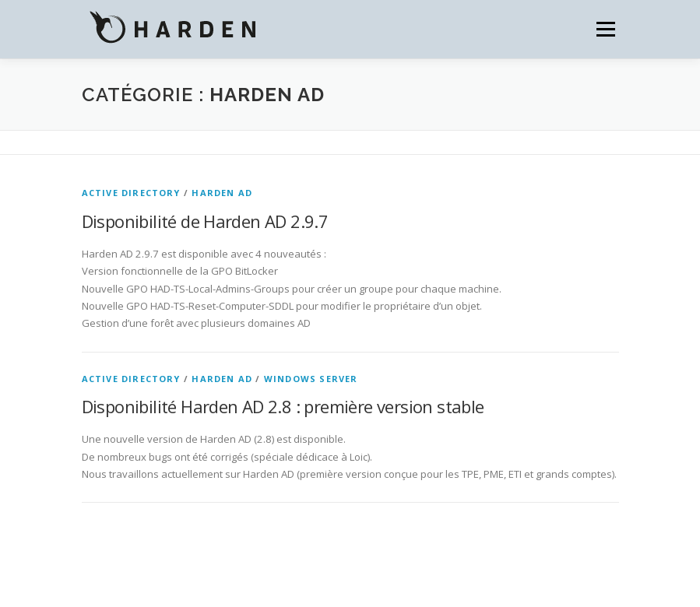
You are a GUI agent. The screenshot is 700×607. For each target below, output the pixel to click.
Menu (605, 29)
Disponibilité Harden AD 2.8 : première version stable (283, 406)
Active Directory (131, 193)
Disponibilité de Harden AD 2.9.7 (205, 221)
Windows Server (311, 379)
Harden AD (222, 193)
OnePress (299, 570)
